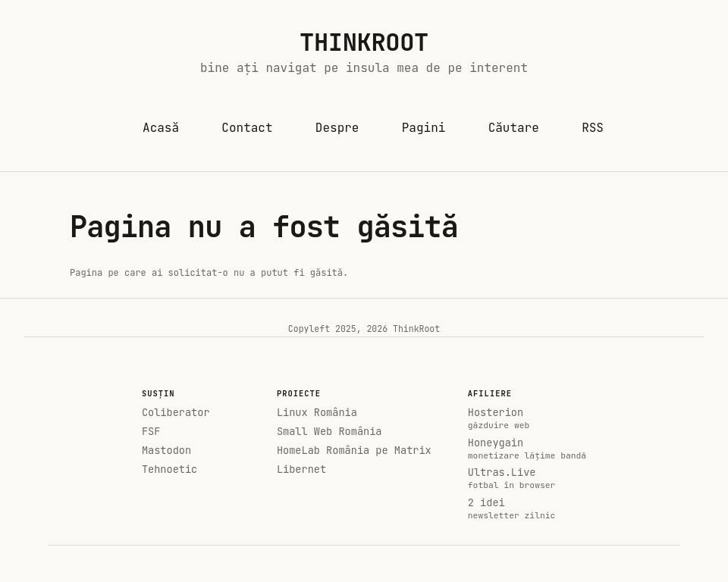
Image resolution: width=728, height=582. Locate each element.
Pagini (424, 128)
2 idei (527, 508)
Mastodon (166, 451)
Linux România (317, 413)
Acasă (161, 132)
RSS (593, 128)
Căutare (514, 128)
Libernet (301, 469)
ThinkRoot (364, 42)
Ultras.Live (527, 478)
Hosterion (527, 418)
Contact (247, 128)
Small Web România (329, 432)
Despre (337, 128)
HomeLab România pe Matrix (354, 451)
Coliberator (176, 413)
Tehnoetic (169, 469)
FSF (151, 432)
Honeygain (527, 449)
